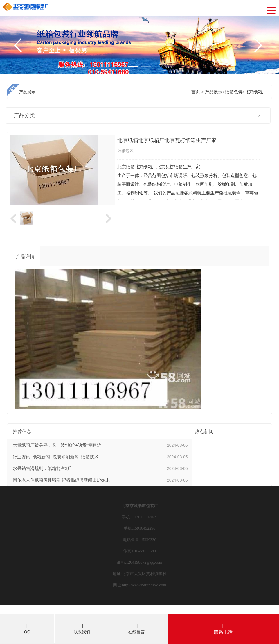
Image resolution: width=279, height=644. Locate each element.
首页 (196, 92)
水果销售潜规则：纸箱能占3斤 (42, 468)
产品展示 (214, 92)
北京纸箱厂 (256, 92)
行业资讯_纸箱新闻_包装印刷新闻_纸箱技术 (56, 457)
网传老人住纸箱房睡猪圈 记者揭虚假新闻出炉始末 (61, 480)
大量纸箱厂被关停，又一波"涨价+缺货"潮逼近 (57, 445)
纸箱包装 (234, 92)
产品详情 (25, 256)
